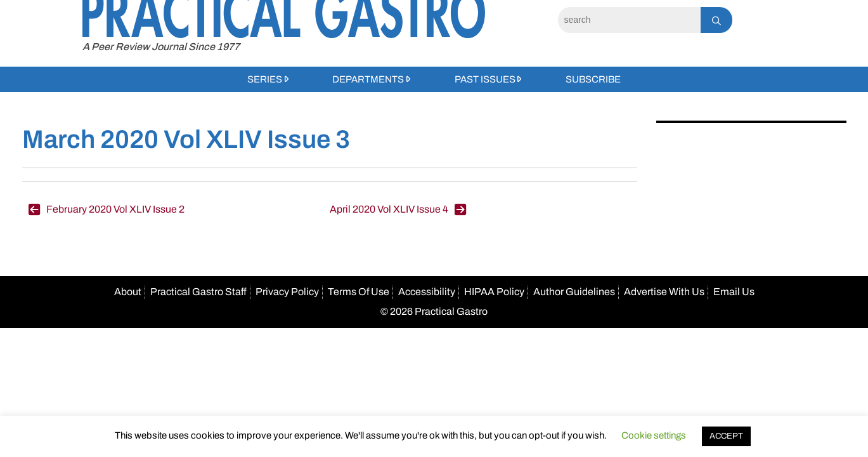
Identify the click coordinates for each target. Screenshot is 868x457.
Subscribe (593, 79)
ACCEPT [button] (726, 436)
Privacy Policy (287, 292)
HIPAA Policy (494, 292)
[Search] (629, 20)
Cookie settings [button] (654, 435)
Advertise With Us (664, 292)
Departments (368, 79)
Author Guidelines (574, 292)
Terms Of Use (359, 292)
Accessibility (427, 292)
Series (265, 79)
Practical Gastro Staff (198, 292)
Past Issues (485, 79)
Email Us (734, 292)
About (128, 292)
